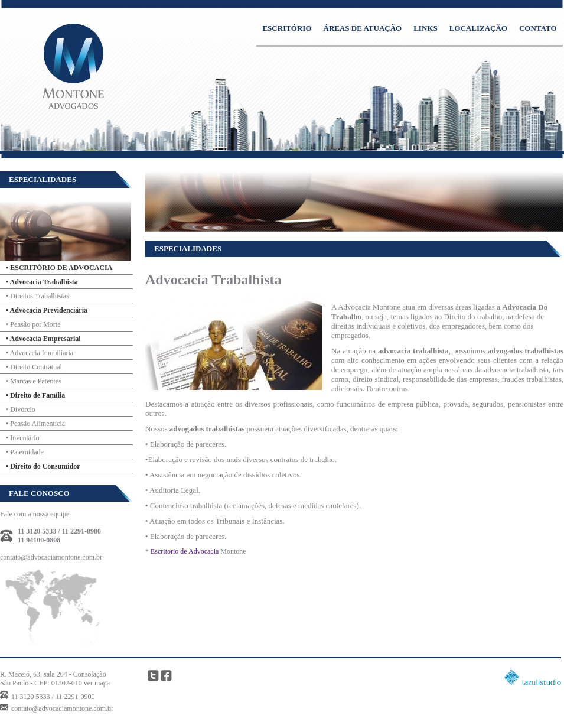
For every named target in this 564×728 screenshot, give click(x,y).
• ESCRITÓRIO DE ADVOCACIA (59, 268)
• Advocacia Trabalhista (42, 282)
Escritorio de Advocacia (185, 551)
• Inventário (23, 438)
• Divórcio (21, 409)
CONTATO (538, 28)
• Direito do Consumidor (43, 466)
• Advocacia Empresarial (43, 339)
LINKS (425, 28)
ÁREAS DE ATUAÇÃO (363, 28)
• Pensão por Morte (33, 324)
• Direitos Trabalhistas (38, 296)
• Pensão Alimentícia (35, 424)
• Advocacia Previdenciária (47, 310)
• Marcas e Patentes (34, 381)
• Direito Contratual (34, 367)
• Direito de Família (35, 395)
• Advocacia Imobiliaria (40, 353)
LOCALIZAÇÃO (478, 28)
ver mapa (97, 683)
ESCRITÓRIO (287, 28)
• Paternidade (25, 452)
